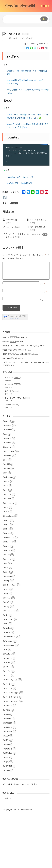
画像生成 (9, 808)
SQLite (8, 652)
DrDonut (12, 459)
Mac (7, 583)
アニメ (8, 721)
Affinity (8, 484)
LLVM (7, 579)
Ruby (7, 635)
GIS (7, 540)
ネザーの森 (13, 439)
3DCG (7, 476)
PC (6, 618)
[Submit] (44, 19)
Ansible (8, 501)
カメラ (8, 730)
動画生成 (9, 773)
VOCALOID (9, 674)
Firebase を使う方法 (38, 276)
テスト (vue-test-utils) (38, 283)
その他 (8, 717)
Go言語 (8, 553)
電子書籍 (9, 820)
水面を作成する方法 (13, 404)
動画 (7, 769)
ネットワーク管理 (12, 756)
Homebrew (10, 557)
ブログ (8, 764)
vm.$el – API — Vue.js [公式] (19, 238)
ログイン (8, 853)
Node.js (8, 614)
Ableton (8, 480)
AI (6, 489)
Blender (8, 510)
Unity (7, 661)
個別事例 (10, 396)
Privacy (11, 373)
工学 (7, 790)
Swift (7, 657)
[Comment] (26, 325)
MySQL (8, 605)
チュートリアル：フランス (17, 452)
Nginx (7, 609)
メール (43, 347)
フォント (9, 760)
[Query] (20, 19)
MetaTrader (10, 592)
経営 (7, 812)
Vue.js (15, 93)
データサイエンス (12, 751)
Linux (7, 575)
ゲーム (8, 739)
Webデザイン (10, 691)
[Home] (10, 93)
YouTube (9, 708)
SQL (7, 648)
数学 (7, 795)
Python (8, 631)
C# (6, 514)
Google (8, 549)
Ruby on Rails (10, 639)
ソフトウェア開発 (12, 747)
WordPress (10, 700)
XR (6, 704)
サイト (42, 355)
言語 (7, 816)
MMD (7, 601)
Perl (7, 622)
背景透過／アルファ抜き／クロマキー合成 (21, 400)
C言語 (8, 519)
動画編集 (9, 777)
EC (6, 527)
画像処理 (9, 803)
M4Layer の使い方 (12, 413)
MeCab (8, 588)
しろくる (12, 446)
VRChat (8, 683)
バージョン (13, 282)
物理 (7, 799)
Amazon (8, 493)
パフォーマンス (39, 289)
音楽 (7, 825)
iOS (7, 562)
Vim (7, 670)
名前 (43, 339)
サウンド (9, 743)
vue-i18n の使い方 (13, 276)
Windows (9, 695)
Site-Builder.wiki (20, 6)
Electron (9, 532)
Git (6, 545)
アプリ (8, 726)
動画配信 (9, 782)
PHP (7, 626)
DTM (7, 523)
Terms (17, 373)
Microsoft (9, 596)
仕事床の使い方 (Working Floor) (17, 408)
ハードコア (13, 432)
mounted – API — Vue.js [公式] (21, 231)
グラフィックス (11, 734)
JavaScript (9, 570)
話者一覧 (10, 392)
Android (8, 497)
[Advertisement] (26, 54)
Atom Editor (10, 506)
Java (7, 566)
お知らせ (9, 713)
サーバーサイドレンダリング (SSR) (16, 290)
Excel (7, 536)
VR (6, 678)
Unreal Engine (11, 665)
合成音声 (9, 786)
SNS (7, 644)
